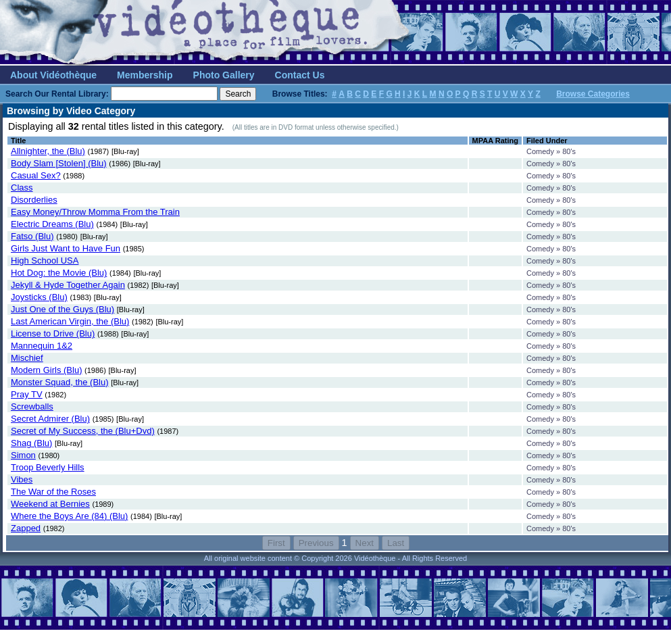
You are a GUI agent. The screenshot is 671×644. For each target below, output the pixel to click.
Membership (145, 75)
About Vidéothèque (53, 75)
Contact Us (300, 75)
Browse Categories (593, 94)
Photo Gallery (224, 75)
